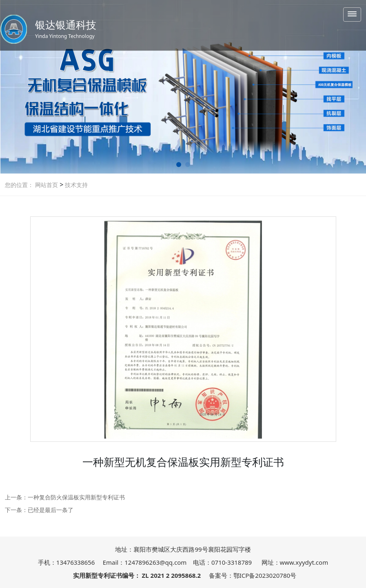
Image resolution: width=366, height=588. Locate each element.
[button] (179, 165)
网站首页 (47, 185)
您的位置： (19, 185)
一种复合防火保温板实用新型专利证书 (76, 497)
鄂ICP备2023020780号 (265, 575)
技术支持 (75, 185)
